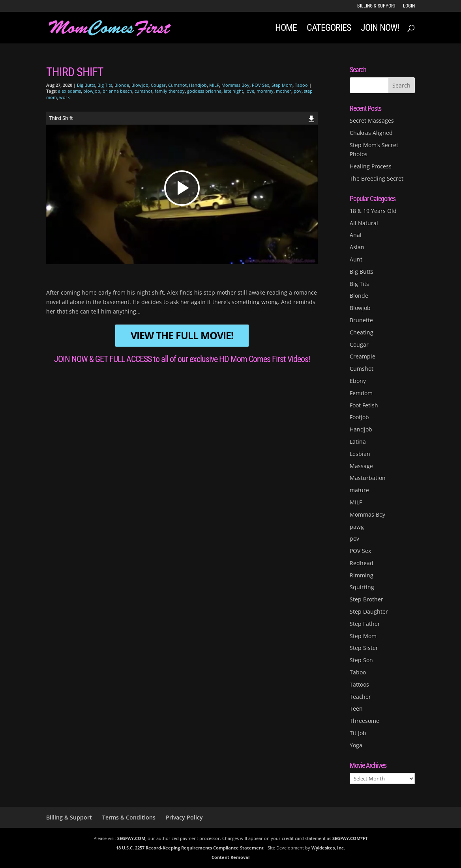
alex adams (69, 91)
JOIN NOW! (380, 29)
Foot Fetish (364, 405)
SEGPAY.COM (131, 838)
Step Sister (364, 648)
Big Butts (86, 85)
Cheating (362, 332)
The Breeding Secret (377, 178)
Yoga (356, 745)
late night (233, 91)
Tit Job (358, 733)
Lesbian (360, 454)
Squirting (362, 587)
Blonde (122, 85)
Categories (329, 29)
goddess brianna (204, 91)
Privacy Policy (184, 817)
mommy (265, 91)
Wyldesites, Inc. (328, 848)
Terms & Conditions (129, 817)
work (65, 97)
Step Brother (366, 599)
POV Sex (260, 85)
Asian (357, 247)
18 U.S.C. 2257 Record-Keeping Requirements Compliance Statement (190, 848)
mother (284, 91)
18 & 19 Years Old (373, 211)
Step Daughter (369, 611)
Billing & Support (377, 6)
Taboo (301, 85)
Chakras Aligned (371, 133)
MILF (214, 85)
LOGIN (409, 6)
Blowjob (140, 85)
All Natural (364, 223)
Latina (358, 441)
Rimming (362, 575)
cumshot (143, 91)
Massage (361, 466)
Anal (356, 235)
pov (298, 91)
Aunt (356, 259)
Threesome (364, 721)
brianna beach (117, 91)
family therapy (170, 91)
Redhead (362, 563)
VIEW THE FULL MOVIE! (182, 335)
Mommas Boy (235, 85)
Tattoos (359, 684)
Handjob (198, 85)
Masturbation (368, 478)
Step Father (365, 624)
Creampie (363, 356)
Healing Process (371, 166)
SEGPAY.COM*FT (350, 838)
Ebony (358, 381)
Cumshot (177, 85)
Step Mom (282, 85)
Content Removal (230, 857)
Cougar (158, 85)
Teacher (360, 697)
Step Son (361, 660)
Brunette (361, 320)
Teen (356, 708)
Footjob (359, 417)
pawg (357, 527)
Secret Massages (372, 120)
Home (286, 29)
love (250, 91)
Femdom (361, 393)
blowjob (92, 91)
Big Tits (105, 85)
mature (359, 490)
